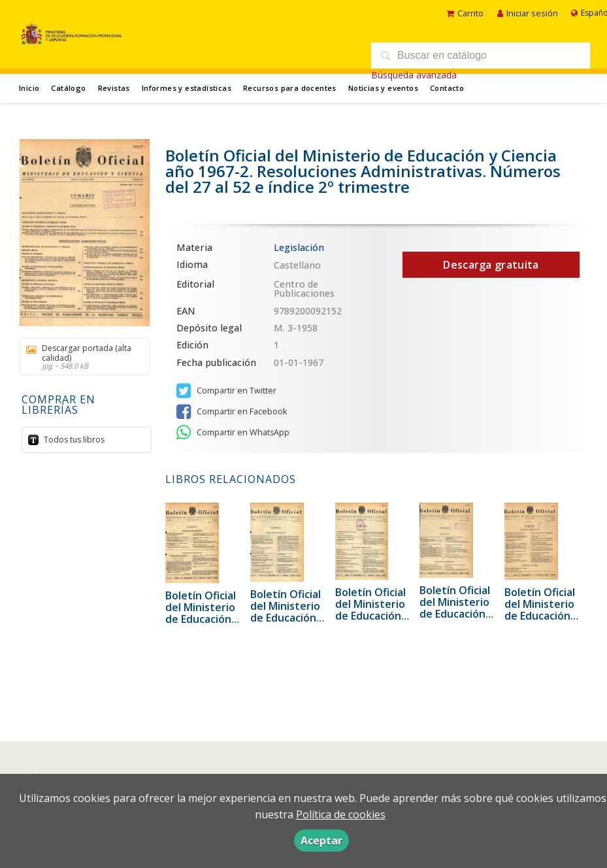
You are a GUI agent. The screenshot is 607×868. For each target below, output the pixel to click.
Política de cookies (341, 814)
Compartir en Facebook (232, 412)
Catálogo (68, 88)
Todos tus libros (73, 439)
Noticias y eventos (383, 88)
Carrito (465, 13)
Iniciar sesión (528, 13)
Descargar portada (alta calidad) (80, 356)
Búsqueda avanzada (414, 75)
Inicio (29, 88)
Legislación (299, 247)
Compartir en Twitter (226, 391)
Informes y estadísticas (187, 88)
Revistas (114, 88)
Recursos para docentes (290, 88)
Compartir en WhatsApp (233, 433)
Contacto (447, 88)
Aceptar (321, 841)
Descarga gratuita (491, 265)
